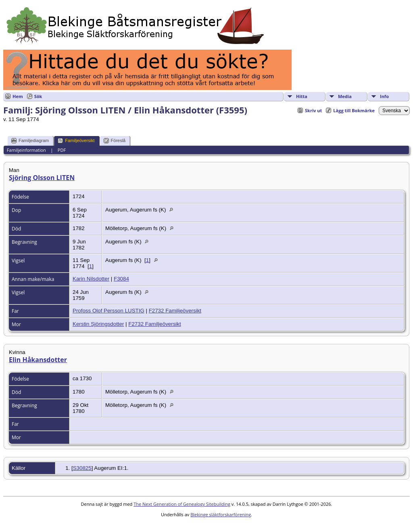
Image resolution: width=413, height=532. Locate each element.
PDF (62, 150)
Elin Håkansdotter (38, 360)
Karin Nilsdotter (91, 279)
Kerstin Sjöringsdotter (98, 324)
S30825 (82, 468)
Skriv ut (313, 110)
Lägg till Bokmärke (354, 110)
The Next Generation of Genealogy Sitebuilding (182, 504)
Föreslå (115, 141)
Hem (18, 96)
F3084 (121, 279)
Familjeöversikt (76, 141)
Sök (38, 96)
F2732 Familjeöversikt (175, 311)
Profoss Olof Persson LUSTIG (108, 311)
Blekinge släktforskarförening (221, 514)
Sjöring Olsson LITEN (42, 178)
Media (345, 96)
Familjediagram (30, 141)
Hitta (302, 96)
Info (384, 96)
